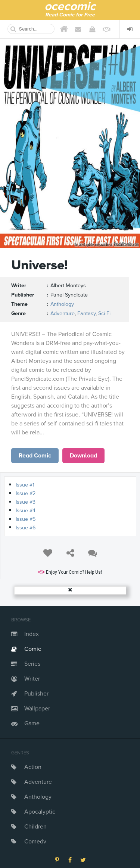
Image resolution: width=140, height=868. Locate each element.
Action (33, 767)
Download (83, 456)
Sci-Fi (104, 313)
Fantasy (86, 313)
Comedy (35, 842)
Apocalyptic (40, 812)
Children (35, 827)
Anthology (38, 797)
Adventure (38, 782)
